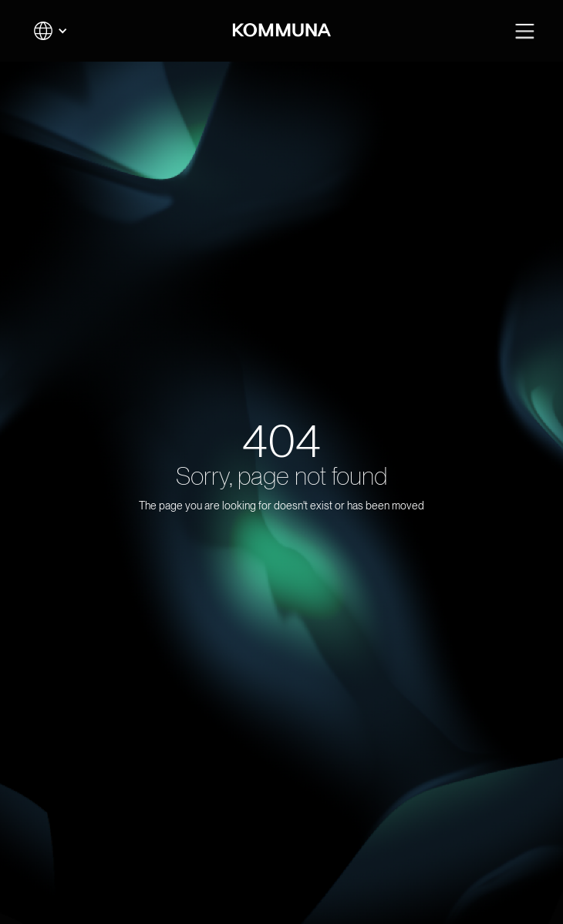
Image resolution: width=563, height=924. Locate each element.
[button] (51, 31)
